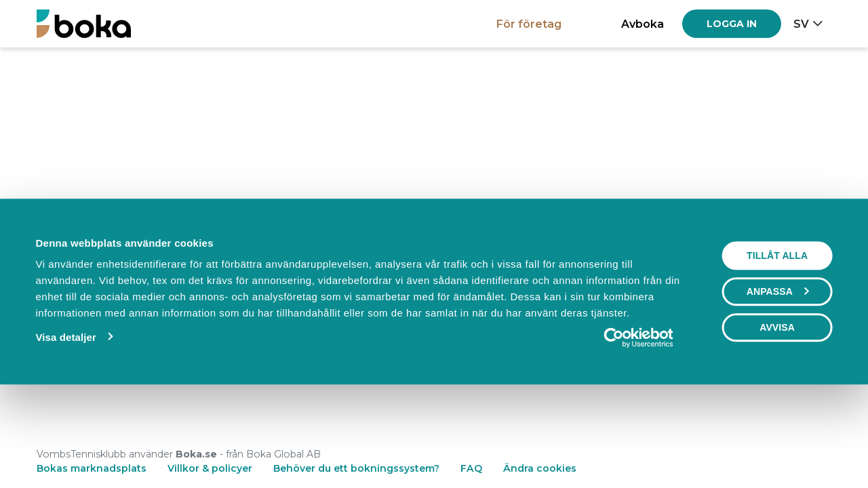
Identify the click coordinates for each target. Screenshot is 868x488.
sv (801, 24)
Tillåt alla (777, 347)
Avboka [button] (643, 24)
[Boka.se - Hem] (84, 23)
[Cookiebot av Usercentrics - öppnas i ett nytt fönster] (638, 429)
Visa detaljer (65, 429)
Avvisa (777, 419)
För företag (529, 24)
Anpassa (778, 383)
